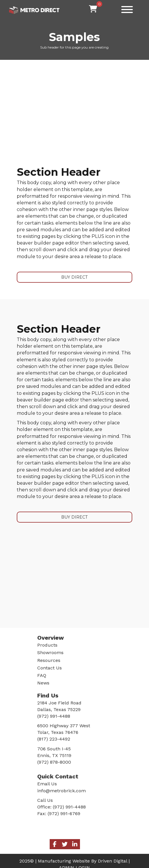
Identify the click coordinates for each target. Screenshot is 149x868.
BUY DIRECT (74, 277)
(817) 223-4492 (54, 739)
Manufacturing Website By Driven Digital (82, 861)
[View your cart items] (93, 9)
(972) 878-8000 (54, 762)
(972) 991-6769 (64, 814)
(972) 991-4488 (69, 807)
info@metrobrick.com (62, 791)
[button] (126, 9)
